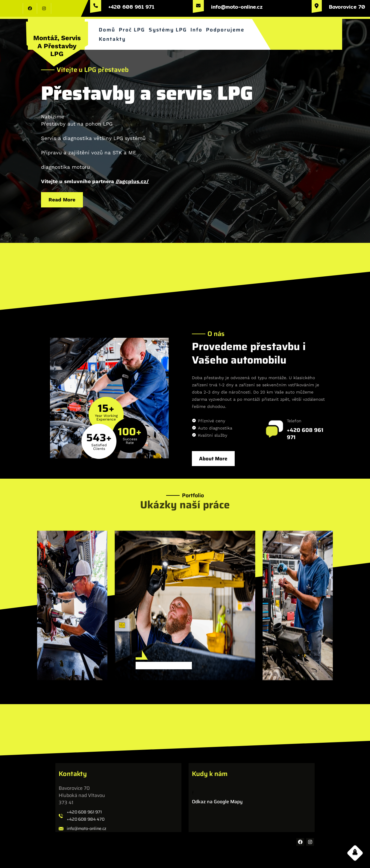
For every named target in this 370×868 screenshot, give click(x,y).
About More (213, 459)
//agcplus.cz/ (133, 180)
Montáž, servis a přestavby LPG (57, 46)
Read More (64, 198)
